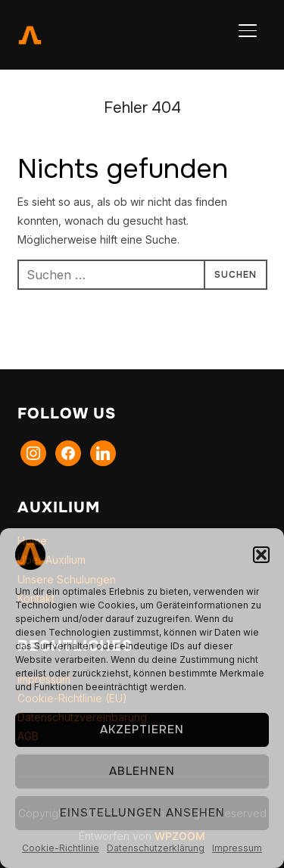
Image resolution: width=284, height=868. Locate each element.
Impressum (237, 848)
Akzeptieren (142, 730)
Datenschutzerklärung (156, 848)
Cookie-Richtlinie (61, 848)
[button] (261, 555)
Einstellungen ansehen (142, 813)
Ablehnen (142, 771)
